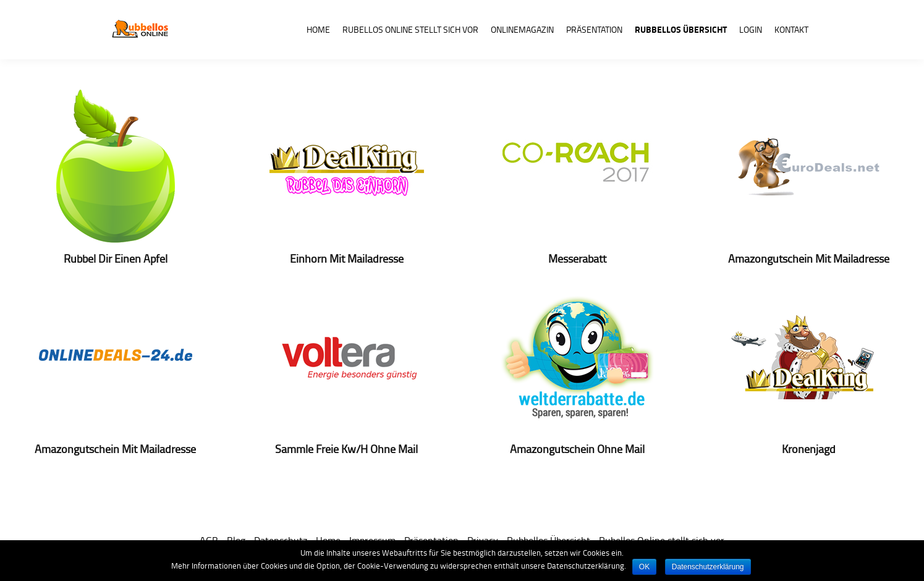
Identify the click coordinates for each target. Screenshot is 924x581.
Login (751, 29)
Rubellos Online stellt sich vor (410, 29)
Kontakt (791, 29)
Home (318, 29)
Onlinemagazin (522, 29)
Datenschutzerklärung (708, 567)
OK (644, 567)
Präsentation (594, 29)
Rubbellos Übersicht (681, 29)
